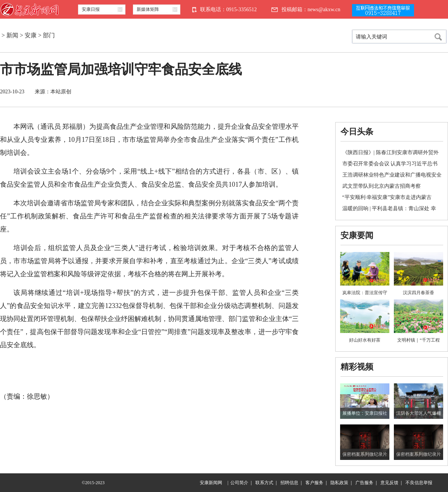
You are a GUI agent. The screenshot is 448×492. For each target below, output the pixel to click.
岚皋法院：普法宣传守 (365, 293)
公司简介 (239, 483)
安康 (31, 35)
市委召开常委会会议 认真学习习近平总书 (390, 164)
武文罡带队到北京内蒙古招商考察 (382, 186)
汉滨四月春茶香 (419, 293)
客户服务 (314, 483)
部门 (49, 35)
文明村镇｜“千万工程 (418, 340)
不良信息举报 (419, 483)
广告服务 (364, 483)
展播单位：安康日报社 (365, 413)
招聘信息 (289, 483)
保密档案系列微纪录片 (365, 454)
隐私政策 (339, 483)
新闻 (12, 35)
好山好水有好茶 (365, 340)
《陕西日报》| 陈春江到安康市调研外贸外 (391, 152)
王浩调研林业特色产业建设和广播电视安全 (392, 175)
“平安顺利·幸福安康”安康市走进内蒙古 (387, 197)
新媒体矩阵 (148, 9)
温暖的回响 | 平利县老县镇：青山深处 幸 (389, 208)
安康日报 (91, 9)
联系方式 (264, 483)
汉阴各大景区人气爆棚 (419, 413)
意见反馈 (389, 483)
